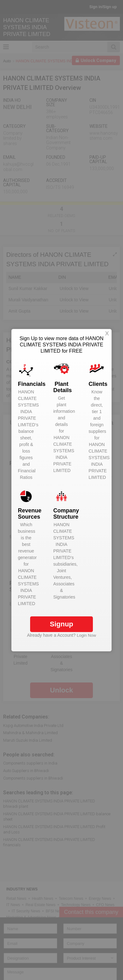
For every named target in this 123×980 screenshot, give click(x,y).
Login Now (86, 635)
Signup (62, 624)
